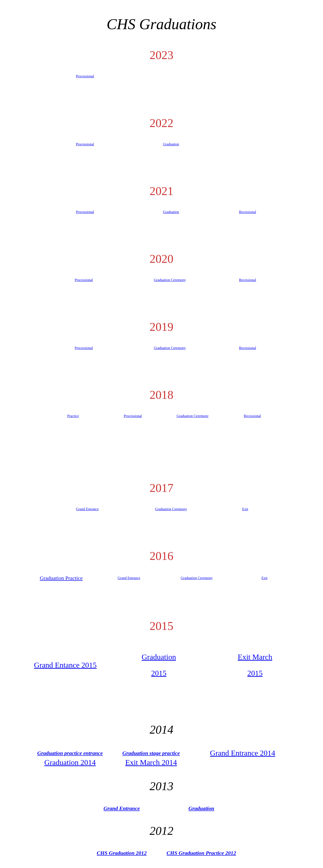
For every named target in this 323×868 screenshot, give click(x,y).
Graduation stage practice (151, 753)
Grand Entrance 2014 (243, 753)
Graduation (171, 144)
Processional (85, 76)
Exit (245, 509)
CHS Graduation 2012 (122, 853)
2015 (159, 673)
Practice (73, 416)
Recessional (247, 212)
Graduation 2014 (70, 762)
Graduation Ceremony (170, 280)
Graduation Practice (61, 578)
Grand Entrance (87, 509)
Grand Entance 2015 (65, 665)
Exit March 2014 (151, 762)
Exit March (255, 657)
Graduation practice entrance (70, 753)
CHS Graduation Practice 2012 (201, 853)
